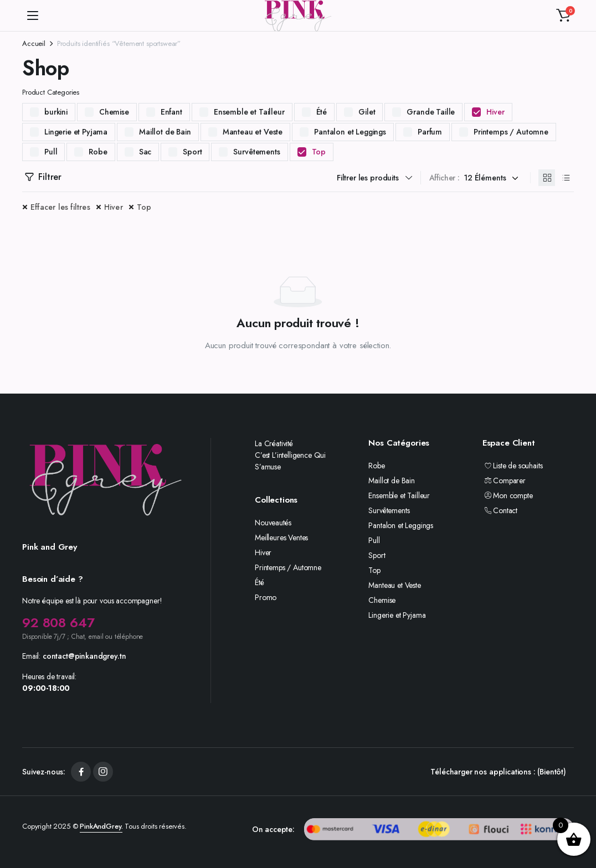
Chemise (114, 112)
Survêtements (256, 152)
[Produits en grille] (547, 178)
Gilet (367, 112)
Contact (500, 510)
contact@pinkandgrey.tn (84, 656)
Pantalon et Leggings (350, 132)
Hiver (495, 112)
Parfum (430, 132)
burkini (56, 112)
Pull (51, 152)
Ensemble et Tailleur (249, 112)
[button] (563, 15)
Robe (98, 152)
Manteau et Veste (253, 132)
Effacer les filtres (60, 207)
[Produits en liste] (566, 178)
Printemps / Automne (511, 132)
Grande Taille (431, 112)
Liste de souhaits (513, 466)
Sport (192, 152)
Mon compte (508, 495)
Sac (145, 152)
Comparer (504, 480)
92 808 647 (58, 622)
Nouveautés (273, 523)
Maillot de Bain (165, 132)
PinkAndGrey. (101, 826)
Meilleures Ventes (281, 538)
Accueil (34, 43)
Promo (266, 597)
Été (322, 112)
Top (319, 152)
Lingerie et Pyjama (76, 132)
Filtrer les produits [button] (368, 178)
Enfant (171, 112)
